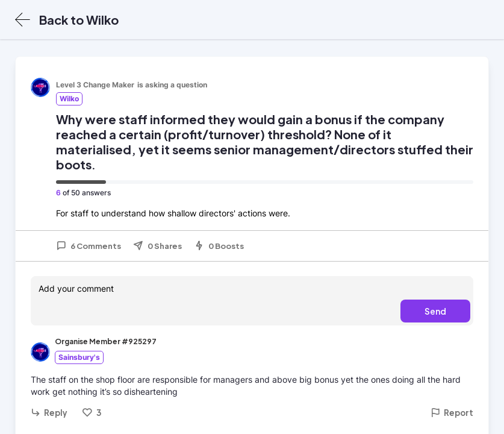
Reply (49, 413)
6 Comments (89, 246)
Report (452, 413)
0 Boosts (219, 246)
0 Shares (157, 246)
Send (435, 311)
